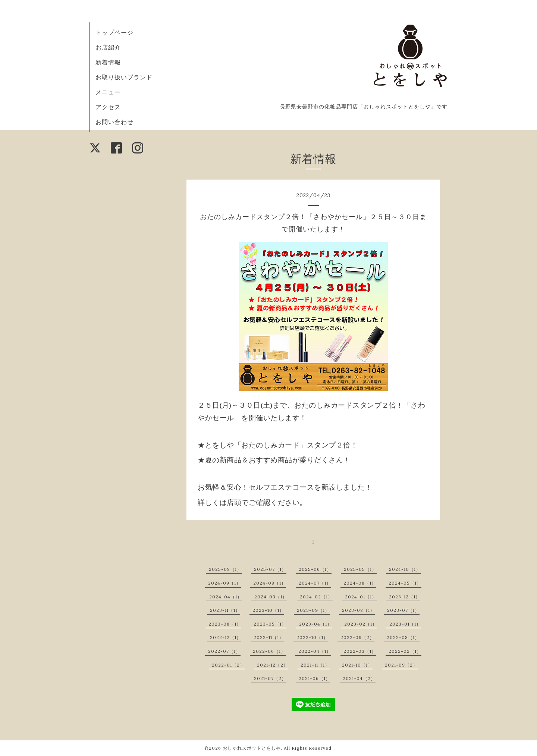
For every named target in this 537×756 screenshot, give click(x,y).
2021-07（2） (270, 678)
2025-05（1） (360, 569)
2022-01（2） (228, 665)
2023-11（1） (225, 610)
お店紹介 (108, 47)
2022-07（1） (224, 651)
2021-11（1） (315, 665)
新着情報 (108, 62)
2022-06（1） (269, 651)
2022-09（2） (357, 637)
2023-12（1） (405, 597)
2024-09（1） (224, 583)
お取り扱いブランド (124, 77)
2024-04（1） (226, 597)
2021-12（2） (273, 665)
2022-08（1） (403, 637)
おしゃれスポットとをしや (252, 748)
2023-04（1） (315, 624)
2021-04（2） (359, 678)
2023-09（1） (313, 610)
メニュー (108, 92)
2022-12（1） (226, 637)
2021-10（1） (357, 665)
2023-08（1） (358, 610)
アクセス (108, 107)
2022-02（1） (405, 651)
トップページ (114, 32)
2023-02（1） (361, 624)
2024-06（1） (360, 583)
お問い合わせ (114, 122)
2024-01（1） (361, 597)
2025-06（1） (315, 569)
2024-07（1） (315, 583)
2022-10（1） (312, 637)
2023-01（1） (405, 624)
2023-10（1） (268, 610)
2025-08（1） (225, 569)
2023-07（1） (403, 610)
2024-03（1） (271, 597)
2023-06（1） (225, 624)
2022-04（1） (315, 651)
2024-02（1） (316, 597)
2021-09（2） (401, 665)
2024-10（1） (405, 569)
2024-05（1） (405, 583)
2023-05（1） (270, 624)
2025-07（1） (270, 569)
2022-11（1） (269, 637)
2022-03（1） (360, 651)
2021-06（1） (315, 678)
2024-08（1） (270, 583)
